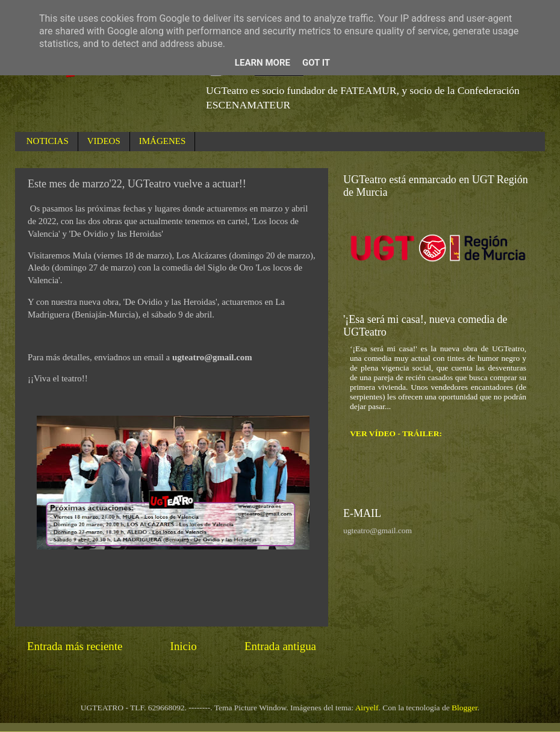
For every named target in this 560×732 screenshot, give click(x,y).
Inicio (184, 646)
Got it (316, 63)
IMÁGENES (163, 141)
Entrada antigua (280, 646)
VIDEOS (104, 141)
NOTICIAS (48, 141)
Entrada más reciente (75, 646)
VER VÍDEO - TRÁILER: (396, 433)
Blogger (465, 708)
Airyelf (367, 708)
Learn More (263, 63)
